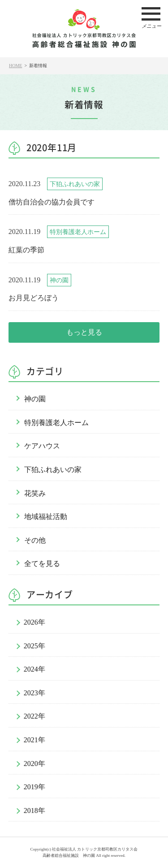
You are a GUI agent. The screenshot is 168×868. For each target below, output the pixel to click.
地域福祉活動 (46, 517)
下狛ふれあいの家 (53, 470)
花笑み (35, 493)
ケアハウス (42, 446)
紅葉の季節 (26, 250)
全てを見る (42, 564)
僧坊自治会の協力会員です (52, 202)
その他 (35, 540)
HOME (15, 66)
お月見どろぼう (34, 298)
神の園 (35, 399)
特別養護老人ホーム (56, 423)
